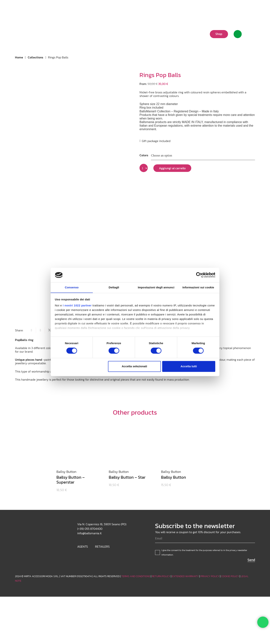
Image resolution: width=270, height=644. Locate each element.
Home (19, 57)
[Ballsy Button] (183, 444)
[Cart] (250, 34)
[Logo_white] (28, 34)
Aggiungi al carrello (172, 168)
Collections (36, 57)
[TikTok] (246, 8)
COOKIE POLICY (230, 576)
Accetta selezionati (134, 366)
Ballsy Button (174, 477)
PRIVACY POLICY (210, 576)
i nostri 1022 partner (77, 306)
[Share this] (40, 330)
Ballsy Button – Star (127, 477)
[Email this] (31, 330)
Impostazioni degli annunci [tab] (156, 287)
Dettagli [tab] (114, 287)
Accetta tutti (189, 366)
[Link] (238, 34)
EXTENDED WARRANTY (185, 576)
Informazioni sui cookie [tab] (198, 287)
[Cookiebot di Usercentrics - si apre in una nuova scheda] (199, 275)
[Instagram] (240, 8)
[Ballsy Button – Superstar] (78, 444)
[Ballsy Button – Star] (130, 444)
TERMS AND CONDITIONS (136, 576)
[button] (224, 8)
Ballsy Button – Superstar (71, 480)
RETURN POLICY (161, 576)
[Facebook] (252, 8)
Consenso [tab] (72, 287)
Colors (144, 155)
